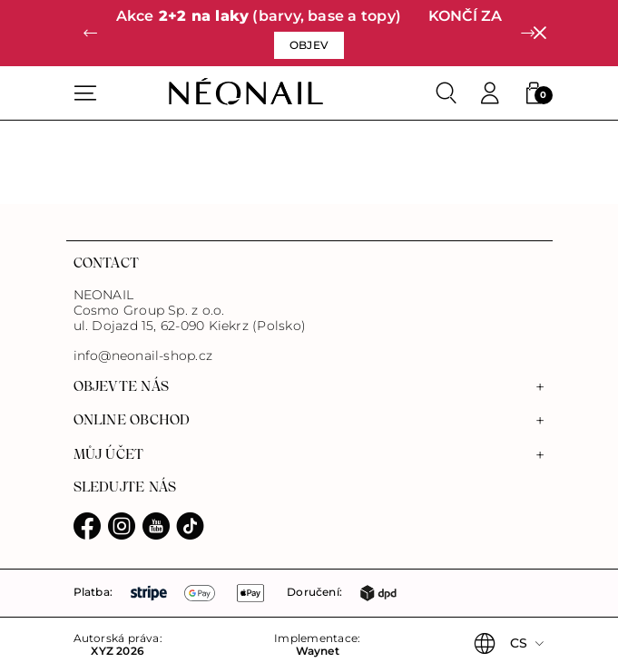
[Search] (446, 93)
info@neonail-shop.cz (143, 356)
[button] (91, 34)
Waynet (318, 651)
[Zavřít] (540, 33)
